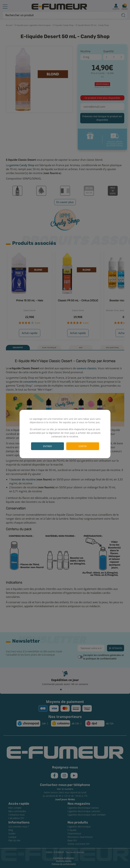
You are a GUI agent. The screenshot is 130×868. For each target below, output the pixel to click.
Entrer (47, 446)
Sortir (83, 446)
